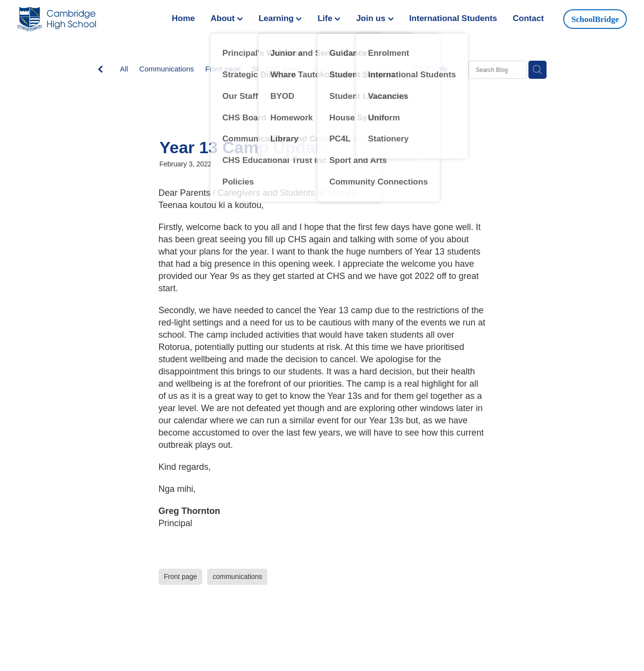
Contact (528, 18)
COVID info (429, 69)
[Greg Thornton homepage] (78, 19)
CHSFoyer (382, 69)
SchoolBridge (595, 19)
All (124, 69)
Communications (167, 69)
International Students (453, 18)
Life (329, 18)
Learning (280, 18)
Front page (223, 69)
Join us (375, 18)
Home (183, 18)
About (227, 18)
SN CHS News (276, 69)
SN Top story (333, 69)
